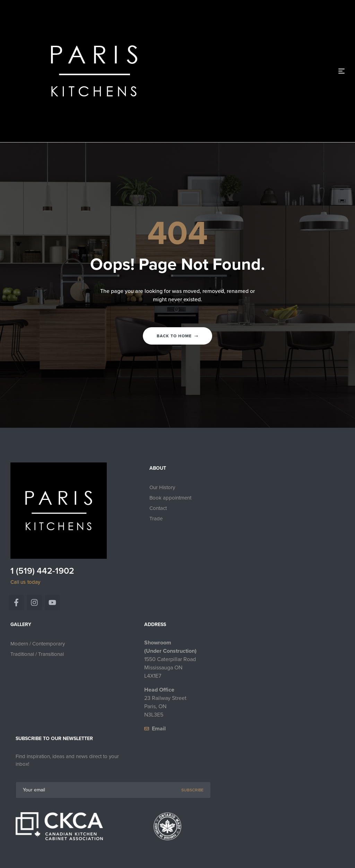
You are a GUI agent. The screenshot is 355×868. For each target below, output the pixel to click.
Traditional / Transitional (37, 654)
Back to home (177, 336)
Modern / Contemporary (38, 644)
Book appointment (170, 498)
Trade (156, 519)
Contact (158, 508)
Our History (162, 487)
